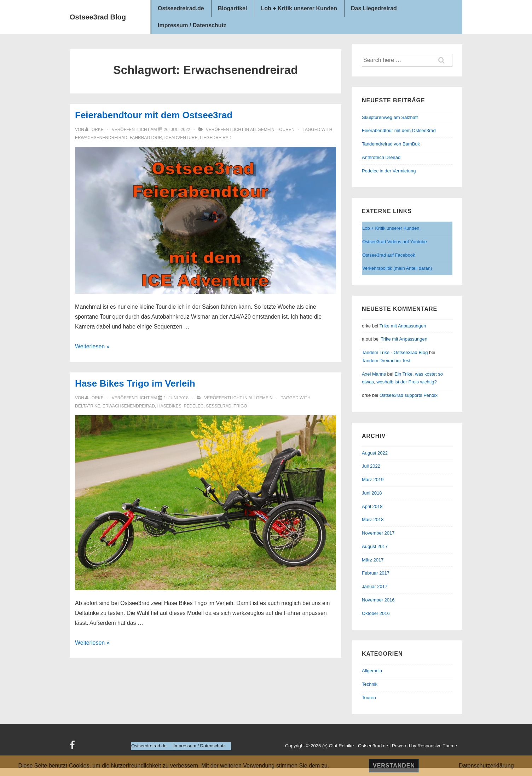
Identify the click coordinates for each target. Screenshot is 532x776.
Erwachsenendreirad (101, 138)
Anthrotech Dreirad (381, 157)
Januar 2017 (375, 586)
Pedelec (193, 406)
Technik (370, 684)
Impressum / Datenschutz (192, 25)
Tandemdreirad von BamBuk (391, 144)
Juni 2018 (372, 493)
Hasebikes (169, 406)
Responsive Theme (437, 746)
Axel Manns (374, 374)
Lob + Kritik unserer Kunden (299, 8)
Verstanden (394, 766)
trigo (241, 406)
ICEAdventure (181, 138)
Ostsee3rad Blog (98, 17)
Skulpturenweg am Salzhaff (390, 117)
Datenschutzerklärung (486, 766)
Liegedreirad (216, 138)
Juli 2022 (371, 466)
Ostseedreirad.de (181, 8)
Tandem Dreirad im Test (386, 361)
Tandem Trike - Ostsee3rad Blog (395, 352)
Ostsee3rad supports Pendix (409, 395)
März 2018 (373, 520)
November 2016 (378, 600)
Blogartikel (233, 8)
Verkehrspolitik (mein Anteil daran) (397, 268)
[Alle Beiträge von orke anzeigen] (95, 130)
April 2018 (372, 506)
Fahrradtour (146, 138)
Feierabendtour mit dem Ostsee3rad (154, 115)
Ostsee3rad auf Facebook (389, 255)
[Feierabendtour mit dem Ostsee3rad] (177, 130)
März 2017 (373, 560)
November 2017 (378, 533)
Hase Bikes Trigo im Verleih (135, 383)
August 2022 (375, 453)
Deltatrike (88, 406)
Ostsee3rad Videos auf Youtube (395, 242)
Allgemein (262, 130)
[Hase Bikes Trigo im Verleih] (176, 398)
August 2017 (375, 546)
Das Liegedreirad (374, 8)
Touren (285, 130)
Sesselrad (219, 406)
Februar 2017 (376, 573)
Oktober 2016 (376, 613)
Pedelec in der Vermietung (389, 171)
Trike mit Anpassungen (403, 326)
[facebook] (73, 748)
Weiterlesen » (92, 346)
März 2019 (373, 480)
